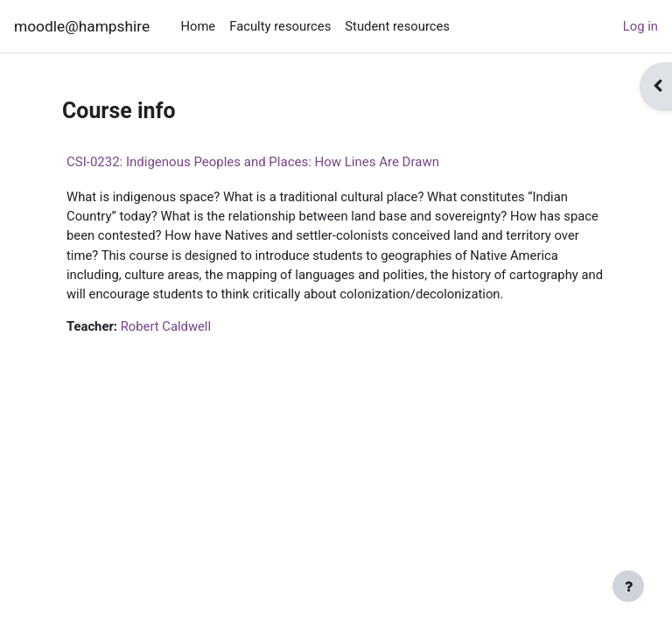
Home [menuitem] (198, 26)
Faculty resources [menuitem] (280, 26)
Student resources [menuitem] (397, 26)
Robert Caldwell (166, 326)
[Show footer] (628, 586)
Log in (640, 26)
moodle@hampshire (82, 26)
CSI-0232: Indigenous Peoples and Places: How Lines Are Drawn (253, 162)
